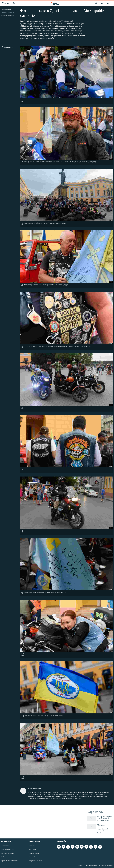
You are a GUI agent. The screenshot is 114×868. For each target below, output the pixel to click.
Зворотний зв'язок (35, 861)
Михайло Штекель (7, 16)
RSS (2, 857)
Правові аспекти (35, 853)
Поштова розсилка (8, 853)
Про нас (32, 846)
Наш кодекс (33, 850)
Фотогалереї (6, 10)
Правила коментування (9, 861)
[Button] (7, 48)
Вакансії (32, 857)
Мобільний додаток (8, 850)
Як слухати (5, 846)
